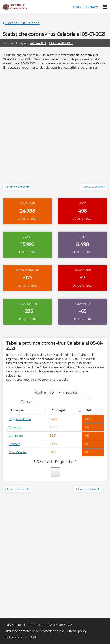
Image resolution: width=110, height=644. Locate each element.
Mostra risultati (55, 392)
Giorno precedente (17, 187)
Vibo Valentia (18, 452)
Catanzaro (16, 436)
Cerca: (55, 402)
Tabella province (61, 43)
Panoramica (38, 43)
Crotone (15, 444)
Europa (92, 7)
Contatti (31, 637)
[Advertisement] (55, 129)
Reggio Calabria (20, 419)
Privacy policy (77, 631)
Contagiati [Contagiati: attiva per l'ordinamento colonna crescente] (59, 410)
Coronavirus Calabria (21, 23)
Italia (78, 7)
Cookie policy (13, 637)
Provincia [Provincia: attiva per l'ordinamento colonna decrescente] (17, 410)
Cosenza (15, 427)
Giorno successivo (93, 187)
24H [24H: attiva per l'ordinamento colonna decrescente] (89, 410)
